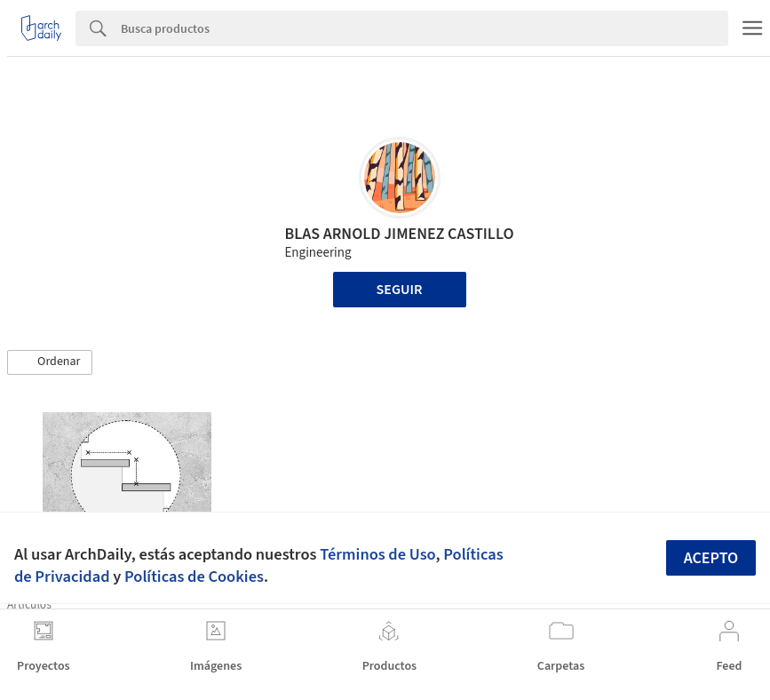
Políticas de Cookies (194, 577)
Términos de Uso (377, 554)
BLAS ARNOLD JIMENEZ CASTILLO (399, 234)
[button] (50, 362)
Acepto (711, 558)
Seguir (400, 290)
